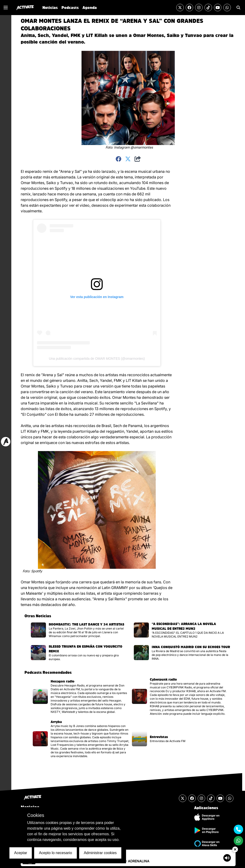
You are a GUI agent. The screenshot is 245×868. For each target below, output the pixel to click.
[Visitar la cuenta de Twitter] (180, 8)
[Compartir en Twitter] (128, 159)
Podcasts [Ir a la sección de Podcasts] (70, 8)
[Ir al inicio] (25, 8)
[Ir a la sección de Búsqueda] (238, 8)
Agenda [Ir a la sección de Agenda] (90, 8)
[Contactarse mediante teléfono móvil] (238, 829)
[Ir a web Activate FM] (6, 442)
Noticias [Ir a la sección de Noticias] (50, 8)
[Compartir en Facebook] (118, 159)
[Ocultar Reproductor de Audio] (235, 849)
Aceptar (21, 853)
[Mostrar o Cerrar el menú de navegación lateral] (6, 8)
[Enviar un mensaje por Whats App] (227, 8)
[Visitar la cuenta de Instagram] (199, 8)
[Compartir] (138, 159)
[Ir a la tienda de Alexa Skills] (206, 844)
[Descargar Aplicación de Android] (206, 830)
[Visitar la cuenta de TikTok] (208, 8)
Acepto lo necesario (55, 853)
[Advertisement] (196, 239)
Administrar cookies (100, 853)
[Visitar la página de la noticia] (79, 630)
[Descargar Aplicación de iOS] (206, 817)
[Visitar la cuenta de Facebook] (189, 8)
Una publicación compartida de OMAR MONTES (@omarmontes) (97, 359)
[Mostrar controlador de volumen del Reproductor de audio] (227, 858)
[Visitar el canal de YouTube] (218, 8)
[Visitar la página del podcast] (80, 696)
